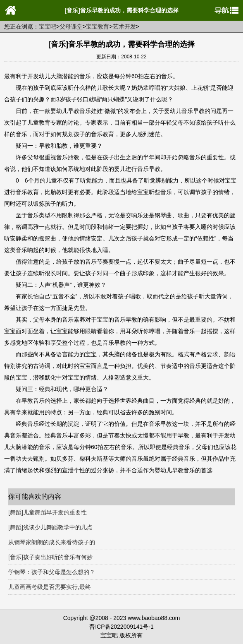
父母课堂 (71, 26)
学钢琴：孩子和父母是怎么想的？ (52, 572)
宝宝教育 (98, 26)
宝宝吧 (48, 26)
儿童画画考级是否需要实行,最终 (50, 587)
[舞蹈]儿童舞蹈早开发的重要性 (48, 512)
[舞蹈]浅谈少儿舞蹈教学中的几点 (50, 527)
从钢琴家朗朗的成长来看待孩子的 (52, 542)
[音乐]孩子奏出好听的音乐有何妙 (50, 557)
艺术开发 (124, 26)
